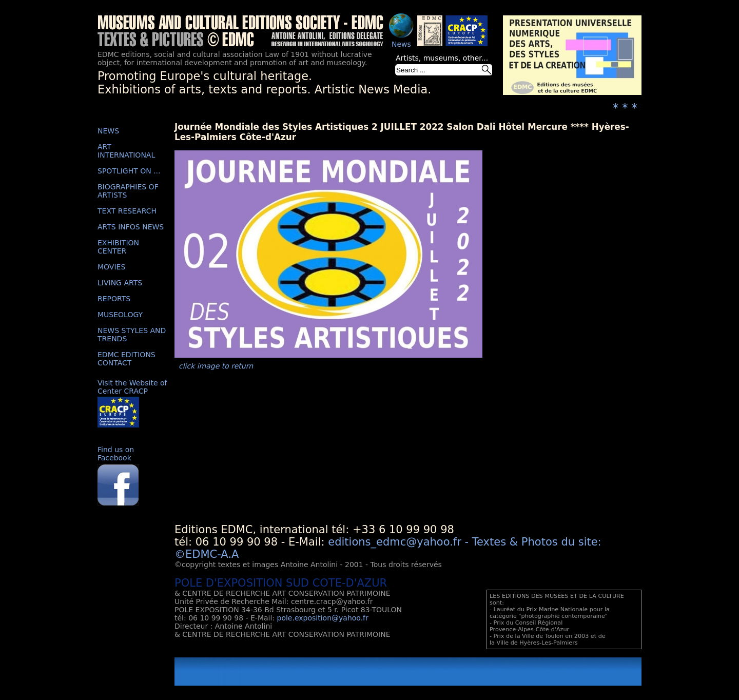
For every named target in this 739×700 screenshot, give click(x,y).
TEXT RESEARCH (127, 211)
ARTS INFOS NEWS (131, 227)
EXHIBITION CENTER (118, 247)
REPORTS (114, 299)
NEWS (108, 131)
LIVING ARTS (120, 283)
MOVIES (111, 267)
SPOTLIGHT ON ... (129, 171)
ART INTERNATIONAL (126, 151)
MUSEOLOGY (120, 315)
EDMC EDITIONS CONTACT (127, 359)
